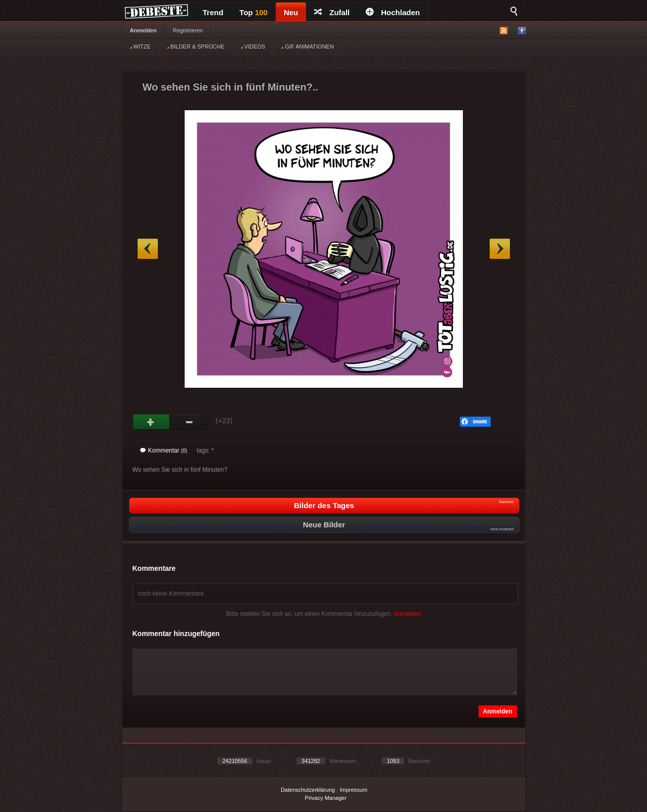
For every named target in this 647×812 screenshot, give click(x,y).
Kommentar (164, 450)
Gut (152, 422)
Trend (213, 12)
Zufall (332, 12)
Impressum (354, 790)
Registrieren (188, 30)
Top (253, 12)
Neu (291, 12)
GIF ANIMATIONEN (307, 47)
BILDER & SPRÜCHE (196, 47)
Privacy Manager (326, 798)
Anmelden (143, 30)
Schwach (189, 422)
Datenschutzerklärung (308, 790)
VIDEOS (253, 47)
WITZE (140, 47)
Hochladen (393, 12)
